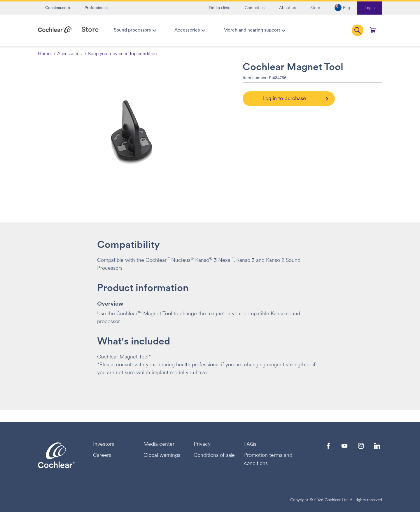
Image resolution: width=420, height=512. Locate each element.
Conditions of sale (214, 456)
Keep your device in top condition (123, 54)
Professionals (96, 8)
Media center (159, 444)
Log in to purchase (284, 99)
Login (370, 8)
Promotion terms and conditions (268, 460)
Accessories (69, 54)
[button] (342, 8)
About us (287, 8)
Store (315, 8)
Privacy (202, 444)
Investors (104, 444)
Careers (102, 456)
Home (44, 54)
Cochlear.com (58, 8)
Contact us (255, 8)
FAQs (250, 444)
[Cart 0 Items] (373, 30)
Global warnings (162, 456)
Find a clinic (219, 8)
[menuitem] (135, 30)
